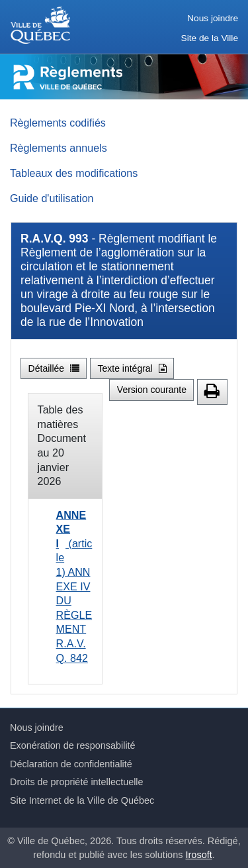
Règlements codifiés (58, 123)
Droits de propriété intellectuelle (77, 782)
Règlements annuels (59, 148)
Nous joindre (213, 18)
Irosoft (199, 855)
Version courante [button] (152, 390)
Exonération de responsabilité (73, 745)
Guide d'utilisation (52, 198)
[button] (212, 392)
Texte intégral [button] (132, 368)
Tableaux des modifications (74, 173)
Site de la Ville (210, 38)
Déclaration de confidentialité (71, 764)
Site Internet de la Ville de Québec (82, 800)
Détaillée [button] (54, 368)
